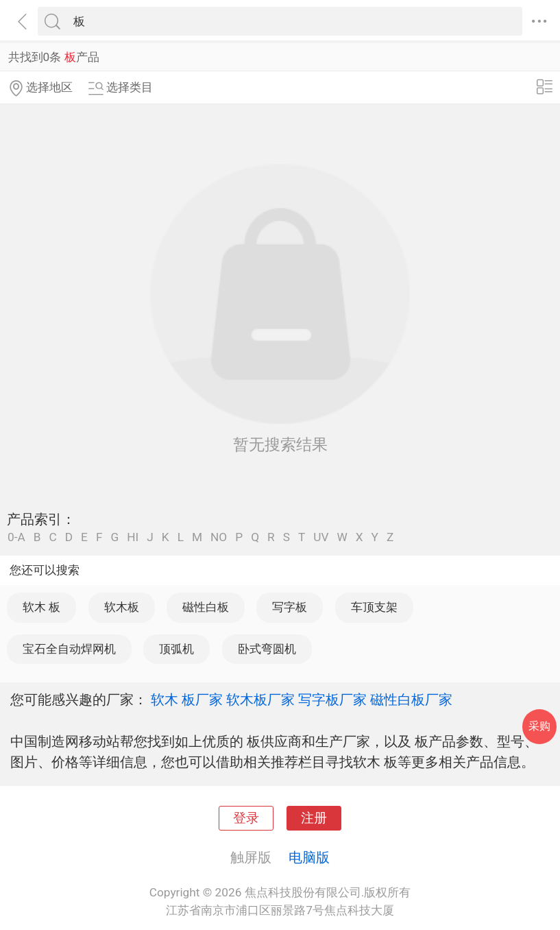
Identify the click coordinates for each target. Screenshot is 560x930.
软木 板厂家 (187, 700)
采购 (539, 726)
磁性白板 (206, 607)
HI (133, 537)
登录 (246, 818)
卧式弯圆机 (267, 649)
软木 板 (41, 607)
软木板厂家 (260, 700)
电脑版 (309, 857)
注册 (314, 818)
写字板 (290, 607)
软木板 (122, 607)
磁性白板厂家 (411, 700)
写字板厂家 (332, 700)
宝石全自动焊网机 (69, 649)
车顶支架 (374, 607)
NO (219, 537)
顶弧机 (176, 649)
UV (321, 537)
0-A (16, 537)
